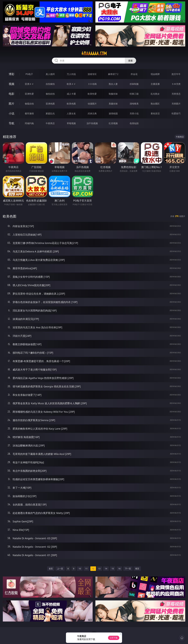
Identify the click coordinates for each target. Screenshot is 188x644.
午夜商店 (50, 123)
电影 (12, 94)
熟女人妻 (113, 84)
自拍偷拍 (50, 84)
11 (86, 569)
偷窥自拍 (29, 104)
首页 (51, 569)
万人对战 (71, 74)
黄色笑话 (155, 113)
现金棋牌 (155, 74)
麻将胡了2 (113, 74)
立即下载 (114, 638)
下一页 (128, 569)
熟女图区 (155, 104)
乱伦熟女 (155, 94)
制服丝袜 (113, 94)
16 (119, 569)
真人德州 (50, 74)
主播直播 (155, 84)
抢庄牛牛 (176, 74)
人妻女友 (71, 113)
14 (106, 569)
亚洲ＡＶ (29, 84)
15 (113, 569)
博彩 (12, 74)
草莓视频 (71, 123)
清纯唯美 (134, 104)
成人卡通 (71, 94)
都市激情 (29, 113)
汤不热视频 (92, 123)
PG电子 (29, 74)
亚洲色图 (50, 104)
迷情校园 (113, 113)
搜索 (130, 61)
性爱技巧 (176, 113)
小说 (12, 113)
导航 (12, 123)
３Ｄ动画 (92, 84)
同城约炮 (29, 123)
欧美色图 (71, 104)
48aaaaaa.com (94, 53)
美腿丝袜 (113, 104)
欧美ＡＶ (71, 84)
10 (80, 569)
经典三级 (134, 94)
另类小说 (134, 113)
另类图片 (176, 104)
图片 (12, 104)
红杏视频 (113, 123)
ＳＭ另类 (176, 84)
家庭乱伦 (50, 113)
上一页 (60, 569)
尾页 (137, 569)
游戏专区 (92, 74)
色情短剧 (134, 123)
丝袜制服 (134, 84)
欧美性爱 (92, 94)
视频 (12, 84)
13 (99, 569)
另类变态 (176, 94)
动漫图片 (92, 104)
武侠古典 (92, 113)
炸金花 (134, 74)
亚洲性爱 (29, 94)
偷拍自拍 (50, 94)
